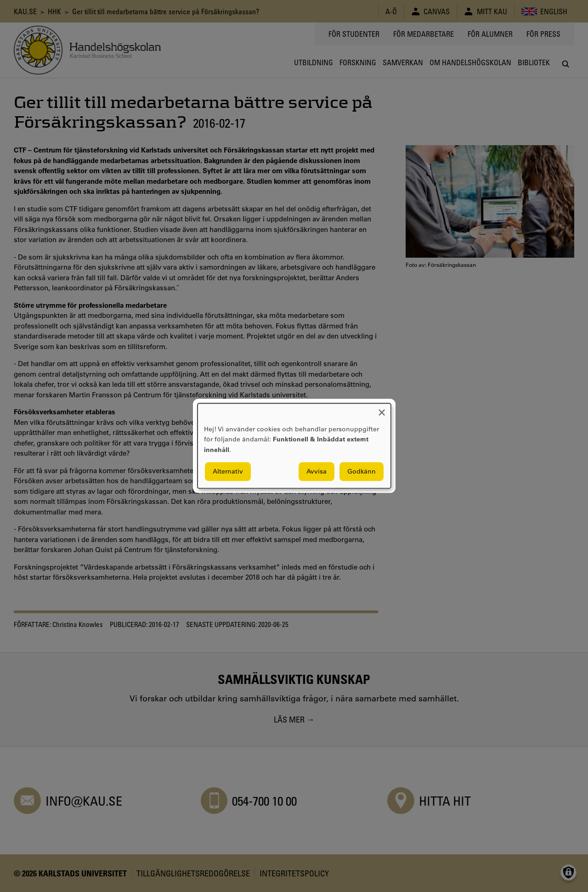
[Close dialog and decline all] (382, 409)
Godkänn (362, 472)
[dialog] (294, 446)
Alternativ (228, 472)
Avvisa (317, 472)
